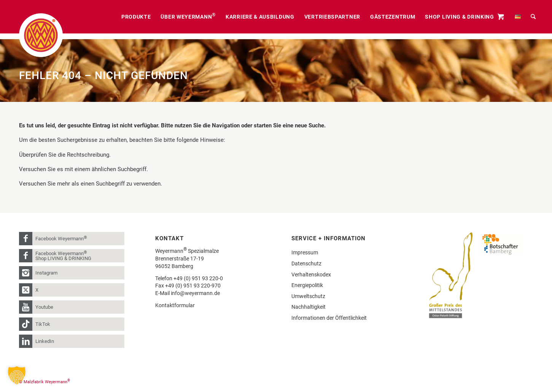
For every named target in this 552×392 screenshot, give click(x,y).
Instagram (46, 273)
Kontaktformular (175, 305)
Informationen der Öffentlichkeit (329, 318)
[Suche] (533, 17)
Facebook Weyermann (61, 238)
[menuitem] (136, 17)
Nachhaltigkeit (309, 307)
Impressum (305, 252)
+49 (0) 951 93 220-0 (198, 278)
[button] (17, 375)
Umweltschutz (308, 296)
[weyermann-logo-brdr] (41, 35)
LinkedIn (45, 341)
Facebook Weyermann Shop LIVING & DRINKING (63, 256)
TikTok (43, 324)
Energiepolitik (307, 285)
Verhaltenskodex (311, 275)
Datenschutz (306, 263)
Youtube (44, 307)
